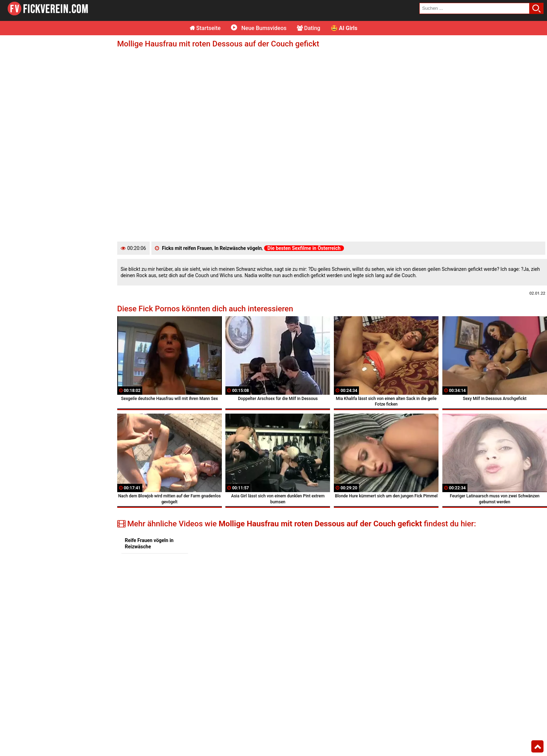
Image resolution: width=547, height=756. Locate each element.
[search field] (474, 8)
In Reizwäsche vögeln (238, 248)
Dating (309, 28)
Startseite (205, 28)
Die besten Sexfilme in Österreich (304, 248)
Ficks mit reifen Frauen (187, 248)
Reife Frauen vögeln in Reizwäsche (149, 543)
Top (537, 747)
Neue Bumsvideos (259, 28)
